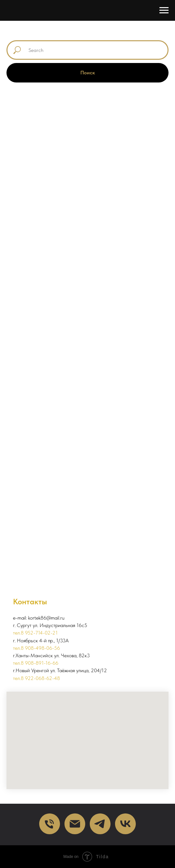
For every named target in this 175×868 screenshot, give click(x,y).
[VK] (125, 824)
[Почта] (75, 824)
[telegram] (100, 824)
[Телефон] (50, 824)
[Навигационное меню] (164, 10)
